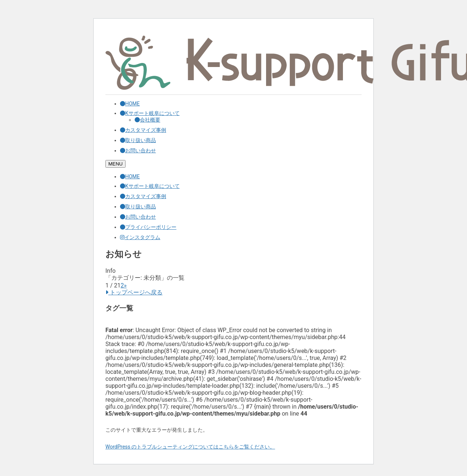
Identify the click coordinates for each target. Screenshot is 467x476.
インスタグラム (140, 237)
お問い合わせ (138, 150)
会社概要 (147, 120)
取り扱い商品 (138, 140)
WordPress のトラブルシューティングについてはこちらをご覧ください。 (190, 447)
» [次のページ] (126, 285)
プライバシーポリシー (148, 227)
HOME (130, 104)
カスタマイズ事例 (143, 130)
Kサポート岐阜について (150, 113)
